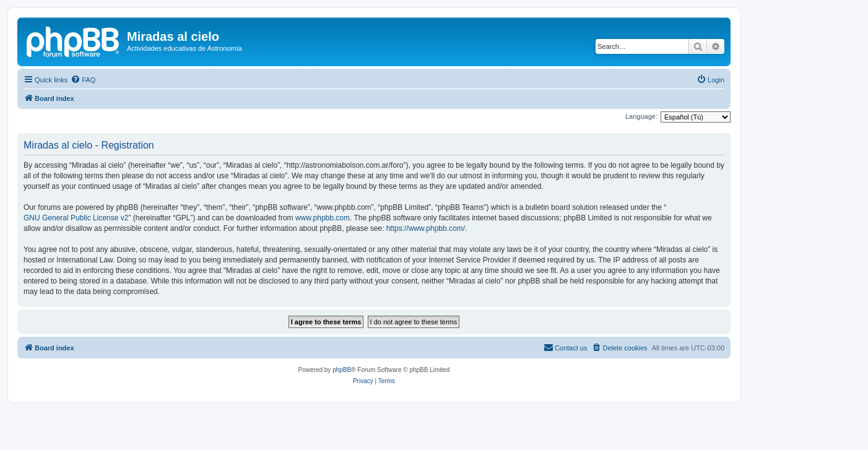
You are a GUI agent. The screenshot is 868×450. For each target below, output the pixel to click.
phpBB (342, 370)
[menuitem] (83, 80)
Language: (641, 116)
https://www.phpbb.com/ (426, 228)
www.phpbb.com (323, 218)
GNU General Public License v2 (76, 218)
